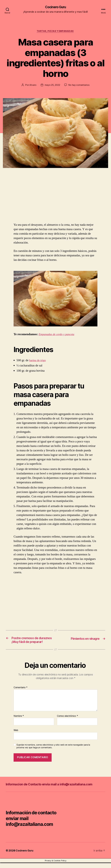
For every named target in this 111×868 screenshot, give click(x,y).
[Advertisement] (42, 202)
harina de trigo (38, 361)
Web (16, 736)
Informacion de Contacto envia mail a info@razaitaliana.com (54, 790)
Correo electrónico (67, 722)
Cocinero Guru (55, 7)
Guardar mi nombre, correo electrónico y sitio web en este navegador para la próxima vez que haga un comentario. (53, 752)
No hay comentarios (79, 85)
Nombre (19, 722)
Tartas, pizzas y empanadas (55, 32)
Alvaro (32, 85)
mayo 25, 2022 (52, 85)
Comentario (21, 693)
